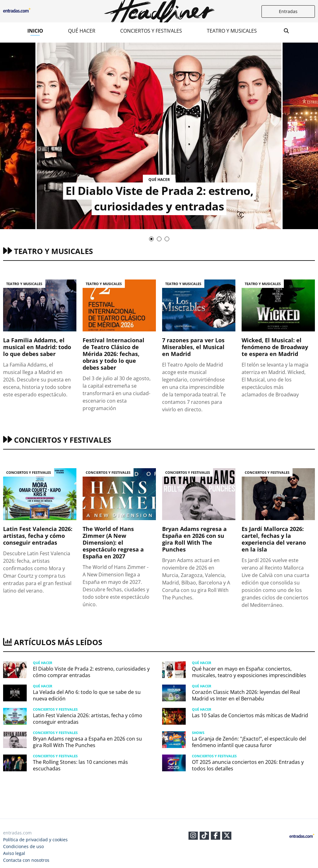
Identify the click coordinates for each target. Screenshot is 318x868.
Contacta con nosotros (26, 860)
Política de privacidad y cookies (35, 840)
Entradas (288, 11)
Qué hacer (82, 31)
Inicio (35, 31)
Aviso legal (14, 853)
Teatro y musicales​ (232, 31)
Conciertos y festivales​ (151, 31)
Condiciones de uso (23, 846)
